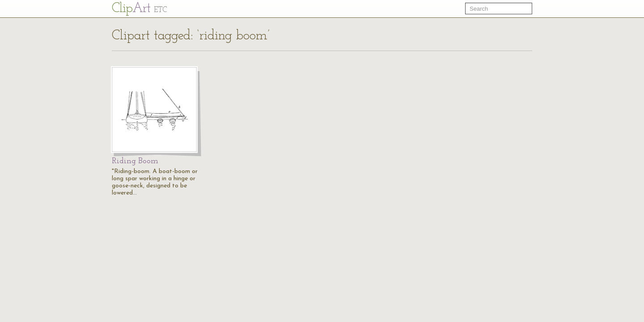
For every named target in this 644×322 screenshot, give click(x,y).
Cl (139, 9)
